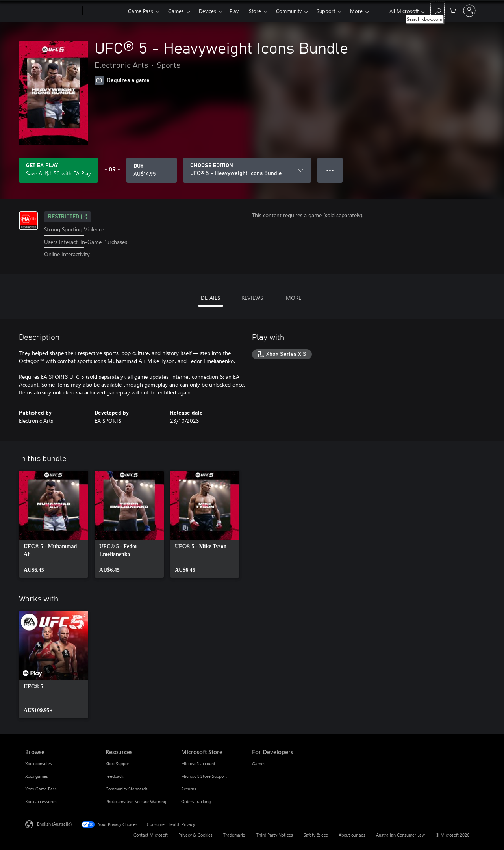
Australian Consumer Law (400, 835)
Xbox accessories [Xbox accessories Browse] (41, 801)
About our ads (352, 835)
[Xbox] (104, 11)
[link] (54, 524)
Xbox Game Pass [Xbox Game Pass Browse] (41, 789)
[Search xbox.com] (437, 10)
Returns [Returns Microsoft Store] (189, 789)
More (356, 11)
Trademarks (234, 835)
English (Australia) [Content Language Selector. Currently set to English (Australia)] (54, 824)
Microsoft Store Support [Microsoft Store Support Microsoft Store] (204, 776)
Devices (208, 11)
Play (234, 11)
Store (255, 11)
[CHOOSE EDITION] (247, 170)
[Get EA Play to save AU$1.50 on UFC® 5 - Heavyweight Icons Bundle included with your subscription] (58, 170)
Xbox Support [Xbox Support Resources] (118, 764)
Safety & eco (316, 835)
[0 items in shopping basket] (453, 10)
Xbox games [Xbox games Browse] (37, 776)
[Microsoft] (52, 11)
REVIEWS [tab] (252, 298)
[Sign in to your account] (469, 11)
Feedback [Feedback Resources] (114, 776)
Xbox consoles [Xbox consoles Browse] (39, 764)
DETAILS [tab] (210, 298)
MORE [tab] (294, 298)
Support (326, 11)
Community (289, 11)
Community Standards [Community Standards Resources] (127, 789)
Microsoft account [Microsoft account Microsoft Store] (198, 764)
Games (176, 11)
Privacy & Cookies (195, 835)
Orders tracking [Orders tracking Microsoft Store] (196, 801)
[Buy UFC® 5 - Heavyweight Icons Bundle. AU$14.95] (152, 170)
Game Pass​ (141, 11)
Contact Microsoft (151, 835)
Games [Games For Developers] (259, 764)
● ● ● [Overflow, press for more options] (330, 170)
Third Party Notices (275, 835)
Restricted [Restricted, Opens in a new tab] (68, 217)
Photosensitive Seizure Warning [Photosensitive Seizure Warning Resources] (136, 801)
